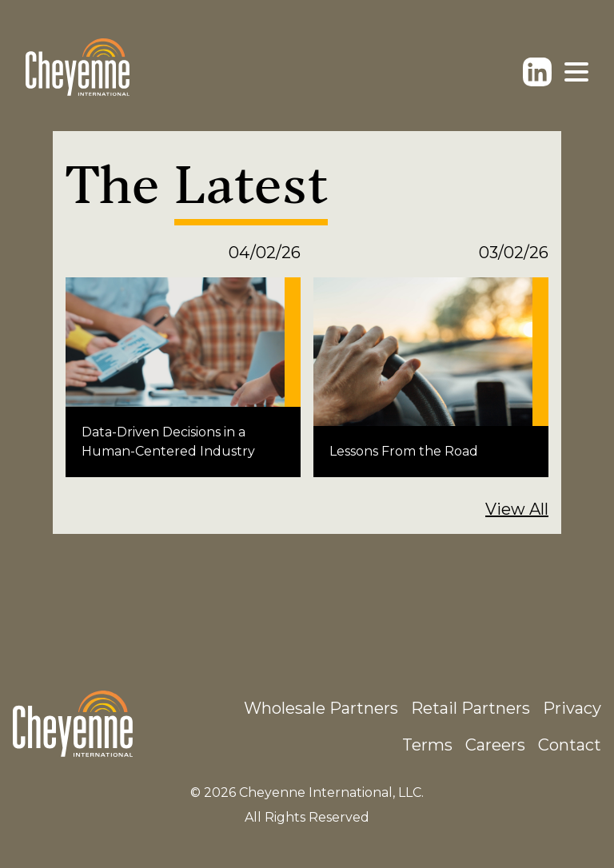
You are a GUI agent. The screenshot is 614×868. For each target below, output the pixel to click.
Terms (427, 745)
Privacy (572, 708)
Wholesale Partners (321, 708)
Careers (495, 745)
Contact (570, 745)
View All (517, 509)
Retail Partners (470, 708)
